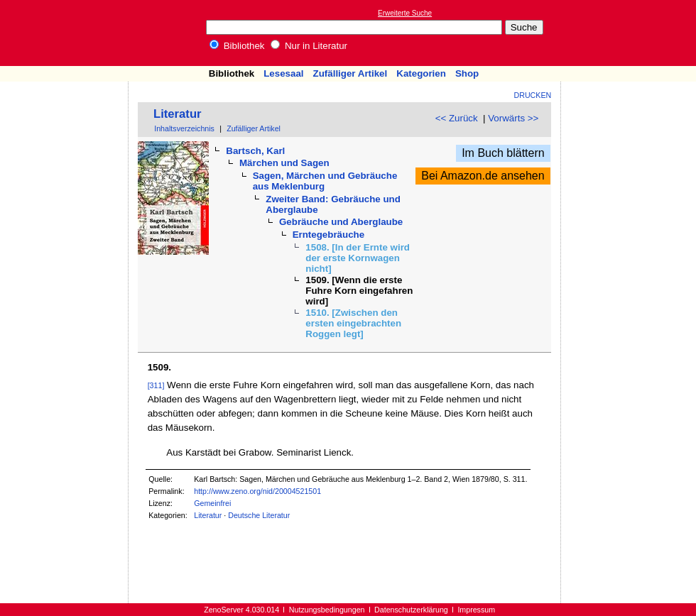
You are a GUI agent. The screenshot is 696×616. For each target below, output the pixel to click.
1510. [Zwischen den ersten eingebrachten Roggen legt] (353, 323)
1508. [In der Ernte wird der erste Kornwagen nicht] (358, 258)
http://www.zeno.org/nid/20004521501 (257, 491)
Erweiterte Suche (405, 13)
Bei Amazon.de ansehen (483, 176)
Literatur (178, 114)
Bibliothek (237, 46)
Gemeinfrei (212, 503)
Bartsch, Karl (255, 151)
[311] (156, 385)
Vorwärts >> (513, 118)
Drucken (533, 95)
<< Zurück (457, 118)
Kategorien (421, 73)
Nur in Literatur (309, 46)
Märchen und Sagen (284, 163)
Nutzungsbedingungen (327, 610)
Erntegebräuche (328, 235)
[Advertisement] (65, 123)
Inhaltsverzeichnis (184, 128)
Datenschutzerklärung (411, 610)
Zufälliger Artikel (350, 73)
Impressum (476, 610)
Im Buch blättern (503, 153)
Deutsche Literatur (259, 515)
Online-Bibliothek (67, 33)
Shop (467, 73)
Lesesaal (283, 73)
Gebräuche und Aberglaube (341, 222)
